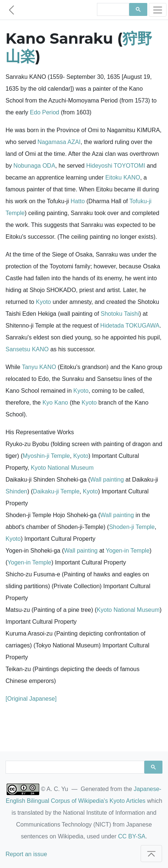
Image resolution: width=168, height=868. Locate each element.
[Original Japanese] (31, 699)
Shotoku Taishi (120, 314)
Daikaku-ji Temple (56, 491)
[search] (112, 10)
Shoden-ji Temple (132, 527)
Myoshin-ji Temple (46, 456)
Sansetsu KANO (27, 349)
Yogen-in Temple (128, 551)
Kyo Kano (55, 403)
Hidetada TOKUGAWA (130, 326)
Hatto (78, 201)
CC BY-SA (132, 836)
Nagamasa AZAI (59, 142)
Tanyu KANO (39, 367)
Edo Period (45, 112)
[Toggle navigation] (158, 10)
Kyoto (43, 302)
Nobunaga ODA (34, 166)
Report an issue (26, 854)
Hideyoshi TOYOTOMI (116, 166)
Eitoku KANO (123, 177)
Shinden (16, 491)
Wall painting (107, 480)
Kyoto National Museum (62, 468)
